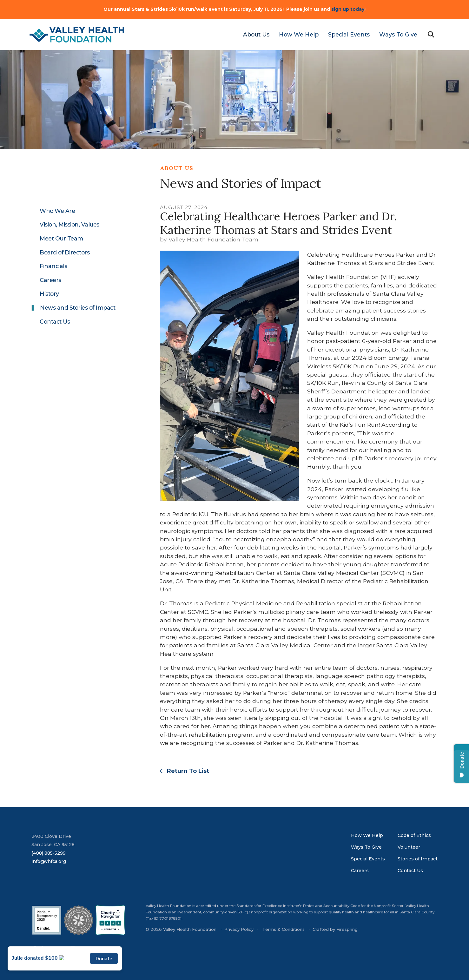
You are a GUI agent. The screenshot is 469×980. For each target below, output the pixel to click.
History (49, 294)
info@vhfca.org (49, 861)
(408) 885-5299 (49, 853)
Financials (53, 266)
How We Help (299, 34)
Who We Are (57, 211)
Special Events (349, 34)
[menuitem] (254, 35)
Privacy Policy (239, 929)
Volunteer (409, 847)
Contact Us (55, 322)
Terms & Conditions (284, 929)
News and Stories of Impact (78, 308)
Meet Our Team (61, 239)
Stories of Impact (418, 859)
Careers (50, 280)
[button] (431, 35)
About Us (256, 34)
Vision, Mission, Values (69, 225)
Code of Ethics (414, 835)
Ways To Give (398, 34)
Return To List (187, 771)
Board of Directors (65, 253)
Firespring (347, 929)
